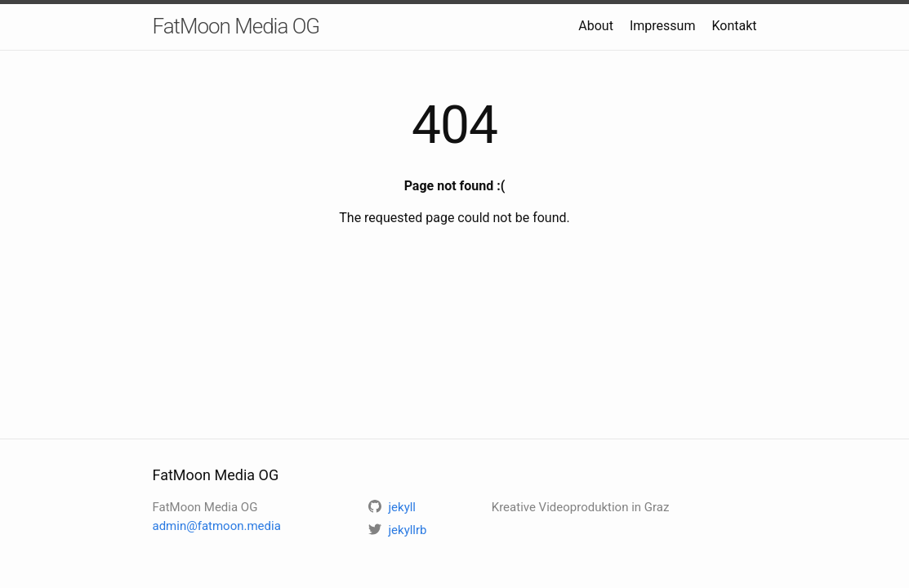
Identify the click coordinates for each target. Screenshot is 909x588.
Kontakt (734, 26)
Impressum (663, 26)
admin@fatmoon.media (217, 526)
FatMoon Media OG (236, 26)
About (596, 26)
